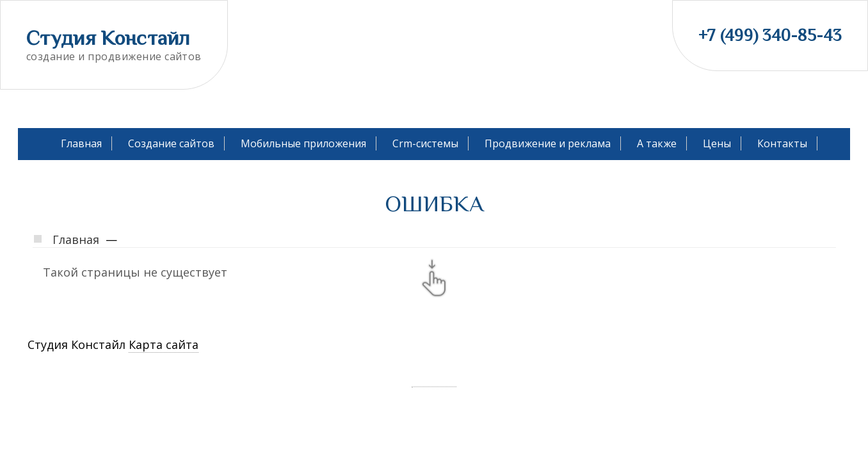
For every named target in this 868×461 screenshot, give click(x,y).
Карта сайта (164, 344)
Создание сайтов (171, 143)
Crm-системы (425, 143)
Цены (717, 143)
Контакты (782, 143)
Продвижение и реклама (548, 143)
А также (657, 143)
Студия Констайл (108, 38)
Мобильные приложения (303, 143)
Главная (81, 143)
